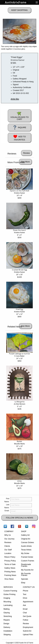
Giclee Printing (9, 594)
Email (25, 609)
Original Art (26, 539)
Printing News (10, 572)
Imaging (7, 598)
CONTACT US (29, 587)
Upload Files (28, 635)
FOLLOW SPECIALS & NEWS (19, 518)
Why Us (8, 535)
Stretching (8, 616)
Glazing (7, 613)
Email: (7, 511)
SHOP (24, 531)
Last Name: (7, 506)
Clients (7, 546)
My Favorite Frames (26, 574)
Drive (25, 598)
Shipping (7, 635)
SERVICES (8, 587)
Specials (25, 579)
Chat (25, 613)
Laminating (8, 605)
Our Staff (8, 550)
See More (25, 162)
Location (8, 553)
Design (6, 624)
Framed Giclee (27, 557)
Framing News (10, 575)
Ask (24, 605)
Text (25, 594)
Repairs (7, 620)
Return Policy (10, 557)
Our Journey (9, 539)
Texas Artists (26, 550)
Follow (26, 620)
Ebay (23, 583)
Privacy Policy (10, 561)
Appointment (28, 602)
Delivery (7, 627)
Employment (28, 627)
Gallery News (10, 568)
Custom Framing (10, 591)
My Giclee (25, 553)
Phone (26, 591)
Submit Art (27, 631)
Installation (8, 631)
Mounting (7, 602)
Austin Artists (26, 546)
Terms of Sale (10, 564)
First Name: (7, 500)
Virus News (9, 579)
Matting (7, 609)
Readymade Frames (26, 565)
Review (26, 624)
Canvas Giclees (28, 542)
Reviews (8, 542)
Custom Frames (28, 561)
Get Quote (27, 616)
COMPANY (9, 531)
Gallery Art (25, 535)
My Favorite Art (27, 570)
